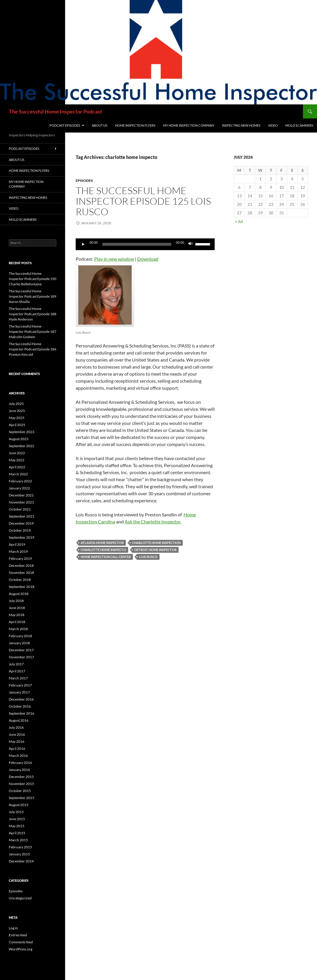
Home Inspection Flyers (135, 125)
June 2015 (17, 819)
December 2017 (21, 650)
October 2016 (20, 706)
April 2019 (17, 544)
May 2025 (17, 418)
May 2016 (17, 741)
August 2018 (19, 594)
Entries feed (18, 935)
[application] (145, 244)
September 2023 (22, 432)
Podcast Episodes (65, 125)
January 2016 (19, 770)
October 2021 (20, 509)
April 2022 (17, 467)
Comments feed (21, 942)
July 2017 (16, 664)
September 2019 (22, 537)
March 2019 (18, 551)
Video (273, 125)
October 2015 (20, 791)
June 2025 (17, 411)
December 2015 (21, 777)
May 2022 (17, 460)
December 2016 (21, 699)
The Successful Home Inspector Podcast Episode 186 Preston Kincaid (33, 349)
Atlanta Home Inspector (102, 543)
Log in (13, 928)
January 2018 (19, 643)
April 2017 (17, 671)
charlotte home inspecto (103, 550)
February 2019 (20, 558)
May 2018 (17, 615)
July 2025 (16, 404)
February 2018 (20, 636)
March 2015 (18, 840)
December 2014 (21, 861)
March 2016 (18, 756)
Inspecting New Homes (241, 125)
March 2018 (18, 629)
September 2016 (22, 713)
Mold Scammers (299, 125)
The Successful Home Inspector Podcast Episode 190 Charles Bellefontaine (33, 279)
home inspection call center (106, 557)
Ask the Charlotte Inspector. (153, 522)
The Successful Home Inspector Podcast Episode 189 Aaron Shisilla (33, 296)
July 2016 (16, 727)
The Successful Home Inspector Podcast (55, 111)
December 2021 (21, 495)
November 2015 (21, 784)
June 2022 (17, 453)
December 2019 (21, 523)
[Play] (83, 244)
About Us (100, 125)
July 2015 (16, 812)
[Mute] (191, 244)
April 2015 (17, 833)
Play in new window (114, 259)
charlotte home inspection (156, 543)
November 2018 (21, 573)
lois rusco (148, 557)
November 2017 (21, 657)
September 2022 (22, 446)
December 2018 (21, 566)
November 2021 (21, 502)
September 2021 (22, 516)
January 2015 (19, 854)
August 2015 (19, 805)
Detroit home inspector (155, 550)
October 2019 (20, 530)
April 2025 (17, 425)
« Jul (239, 221)
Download (148, 259)
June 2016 (17, 734)
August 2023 (19, 439)
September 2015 (22, 798)
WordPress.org (21, 949)
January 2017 (19, 692)
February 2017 (20, 685)
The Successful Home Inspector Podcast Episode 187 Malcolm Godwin (33, 332)
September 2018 (22, 587)
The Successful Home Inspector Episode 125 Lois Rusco (143, 201)
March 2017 (18, 678)
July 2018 (16, 601)
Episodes (84, 180)
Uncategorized (20, 898)
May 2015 (17, 826)
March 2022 (18, 474)
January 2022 (19, 488)
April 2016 (17, 748)
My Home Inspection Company (189, 125)
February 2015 (20, 847)
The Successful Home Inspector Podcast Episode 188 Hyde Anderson (33, 314)
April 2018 (17, 622)
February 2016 (20, 763)
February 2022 (20, 481)
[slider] (137, 244)
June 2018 (17, 608)
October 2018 (20, 580)
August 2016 (19, 720)
